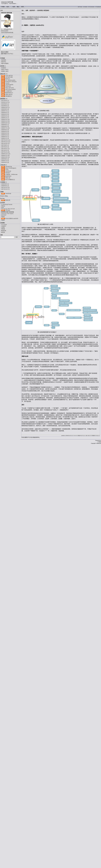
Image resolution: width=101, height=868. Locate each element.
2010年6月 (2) (5, 106)
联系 (14, 7)
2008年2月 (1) (5, 137)
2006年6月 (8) (5, 162)
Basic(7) (8, 79)
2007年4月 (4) (5, 147)
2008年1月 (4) (5, 138)
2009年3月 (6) (5, 114)
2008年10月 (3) (5, 123)
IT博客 (3, 7)
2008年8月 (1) (5, 184)
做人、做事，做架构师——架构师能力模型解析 (35, 10)
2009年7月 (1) (5, 111)
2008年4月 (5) (5, 133)
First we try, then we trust (8, 209)
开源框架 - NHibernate (11, 174)
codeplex (4, 226)
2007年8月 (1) (5, 145)
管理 (22, 7)
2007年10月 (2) (5, 143)
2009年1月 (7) (5, 118)
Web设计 (8, 173)
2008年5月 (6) (5, 131)
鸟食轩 (3, 220)
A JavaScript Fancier (7, 205)
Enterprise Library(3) (11, 82)
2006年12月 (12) (6, 154)
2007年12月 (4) (5, 187)
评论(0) (83, 436)
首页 (8, 7)
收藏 (89, 436)
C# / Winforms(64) (10, 80)
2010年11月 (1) (5, 102)
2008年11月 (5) (5, 121)
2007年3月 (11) (5, 149)
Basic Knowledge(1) (11, 168)
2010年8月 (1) (5, 104)
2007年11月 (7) (5, 189)
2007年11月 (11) (6, 142)
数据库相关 (8, 176)
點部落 (3, 232)
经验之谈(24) (9, 94)
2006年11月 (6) (5, 155)
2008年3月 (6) (5, 135)
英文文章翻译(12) (10, 180)
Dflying (3, 206)
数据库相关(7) (9, 93)
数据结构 (4, 231)
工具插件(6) (9, 91)
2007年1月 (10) (5, 152)
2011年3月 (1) (5, 101)
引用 (91, 436)
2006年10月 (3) (5, 157)
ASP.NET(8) (9, 167)
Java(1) (7, 83)
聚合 (18, 7)
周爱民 (3, 217)
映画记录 (8, 200)
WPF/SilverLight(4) (10, 89)
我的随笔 (4, 60)
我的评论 (4, 62)
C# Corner (4, 225)
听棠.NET (4, 215)
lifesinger (8, 210)
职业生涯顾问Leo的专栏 (12, 219)
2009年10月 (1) (5, 107)
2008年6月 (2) (5, 186)
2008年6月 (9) (5, 130)
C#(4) (7, 170)
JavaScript (8, 171)
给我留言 (4, 68)
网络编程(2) (9, 96)
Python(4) (8, 86)
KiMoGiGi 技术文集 (7, 2)
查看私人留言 (5, 71)
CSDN (3, 227)
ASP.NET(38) (9, 77)
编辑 (86, 436)
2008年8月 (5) (5, 126)
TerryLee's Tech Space (7, 214)
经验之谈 (8, 178)
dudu (3, 207)
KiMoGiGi (76, 436)
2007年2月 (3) (5, 150)
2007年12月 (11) (6, 140)
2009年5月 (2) (5, 113)
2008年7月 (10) (5, 128)
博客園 (3, 229)
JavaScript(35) (9, 85)
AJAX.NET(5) (9, 76)
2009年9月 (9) (5, 109)
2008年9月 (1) (5, 125)
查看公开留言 (5, 70)
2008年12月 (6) (5, 119)
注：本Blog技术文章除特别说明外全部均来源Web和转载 (7, 31)
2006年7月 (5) (5, 161)
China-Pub (9, 54)
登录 (30, 437)
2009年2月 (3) (5, 116)
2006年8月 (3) (5, 159)
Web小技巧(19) (9, 88)
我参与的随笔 (5, 63)
